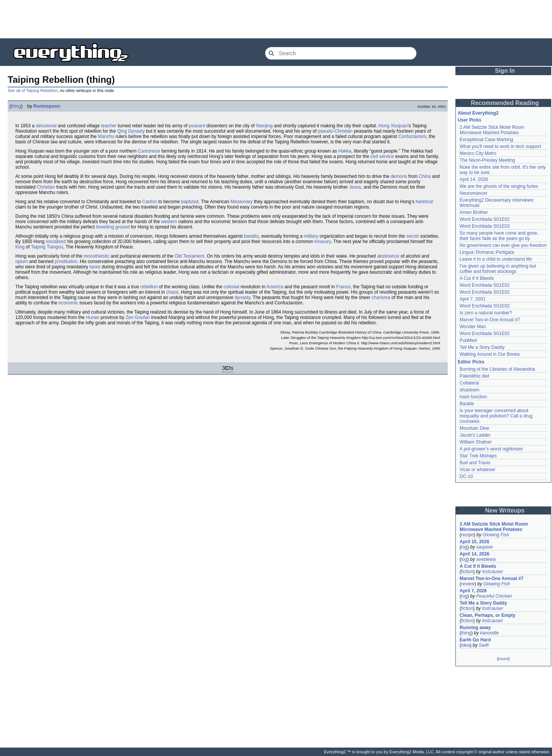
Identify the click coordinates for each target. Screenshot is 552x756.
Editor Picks (471, 362)
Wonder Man (473, 327)
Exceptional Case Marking (486, 140)
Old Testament (190, 256)
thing (16, 106)
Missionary (241, 202)
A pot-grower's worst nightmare (491, 449)
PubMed (468, 340)
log (464, 547)
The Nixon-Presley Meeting (487, 160)
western (169, 222)
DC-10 (466, 477)
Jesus (355, 187)
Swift (484, 645)
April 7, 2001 (472, 299)
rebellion (149, 287)
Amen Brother (474, 212)
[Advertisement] (276, 19)
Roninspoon (47, 106)
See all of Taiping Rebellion (33, 90)
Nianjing (264, 126)
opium (22, 261)
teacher (109, 126)
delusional (46, 126)
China (425, 176)
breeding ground (113, 227)
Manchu (106, 136)
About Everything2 (478, 113)
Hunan (93, 317)
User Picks (469, 120)
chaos (172, 292)
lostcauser (493, 572)
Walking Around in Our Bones (490, 354)
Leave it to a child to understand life (496, 259)
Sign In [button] (505, 71)
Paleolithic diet (474, 376)
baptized (190, 202)
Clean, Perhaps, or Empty (487, 615)
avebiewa (486, 559)
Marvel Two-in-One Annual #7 (490, 320)
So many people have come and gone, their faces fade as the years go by (499, 236)
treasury (322, 242)
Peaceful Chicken (494, 596)
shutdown (469, 390)
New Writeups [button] (505, 510)
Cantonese (149, 151)
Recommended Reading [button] (505, 103)
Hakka (345, 151)
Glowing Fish (496, 535)
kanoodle (489, 633)
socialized (56, 242)
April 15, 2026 (474, 542)
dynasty (242, 297)
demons (399, 176)
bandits (251, 236)
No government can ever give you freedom (503, 245)
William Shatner (476, 442)
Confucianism (412, 136)
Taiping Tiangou (47, 247)
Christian (46, 187)
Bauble (467, 404)
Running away (475, 628)
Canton (150, 202)
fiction (467, 572)
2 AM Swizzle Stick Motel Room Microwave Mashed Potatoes (492, 130)
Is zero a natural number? (486, 313)
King (20, 247)
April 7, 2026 (473, 591)
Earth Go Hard (475, 640)
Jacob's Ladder (475, 435)
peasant (197, 126)
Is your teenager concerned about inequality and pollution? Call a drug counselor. (496, 416)
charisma (381, 297)
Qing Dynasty (131, 131)
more (503, 659)
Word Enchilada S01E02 (485, 219)
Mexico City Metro (478, 153)
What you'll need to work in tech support (500, 146)
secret (413, 236)
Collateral (469, 383)
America (275, 287)
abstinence (388, 256)
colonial (231, 287)
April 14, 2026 (474, 179)
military (311, 236)
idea (466, 645)
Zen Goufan (138, 317)
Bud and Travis (475, 463)
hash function (473, 397)
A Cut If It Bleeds (477, 278)
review (468, 584)
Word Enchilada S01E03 (485, 226)
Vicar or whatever (477, 470)
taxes (95, 267)
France (343, 287)
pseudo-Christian (335, 131)
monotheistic (96, 256)
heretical (424, 202)
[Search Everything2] (341, 53)
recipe (467, 535)
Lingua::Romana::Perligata (487, 252)
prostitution (66, 261)
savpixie (484, 547)
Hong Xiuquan (393, 126)
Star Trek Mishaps (478, 456)
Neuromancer (474, 193)
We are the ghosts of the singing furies (499, 186)
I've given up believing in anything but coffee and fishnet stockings (498, 269)
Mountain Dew (474, 428)
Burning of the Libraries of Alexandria (497, 369)
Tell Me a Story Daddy (482, 347)
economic (68, 303)
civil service (382, 156)
